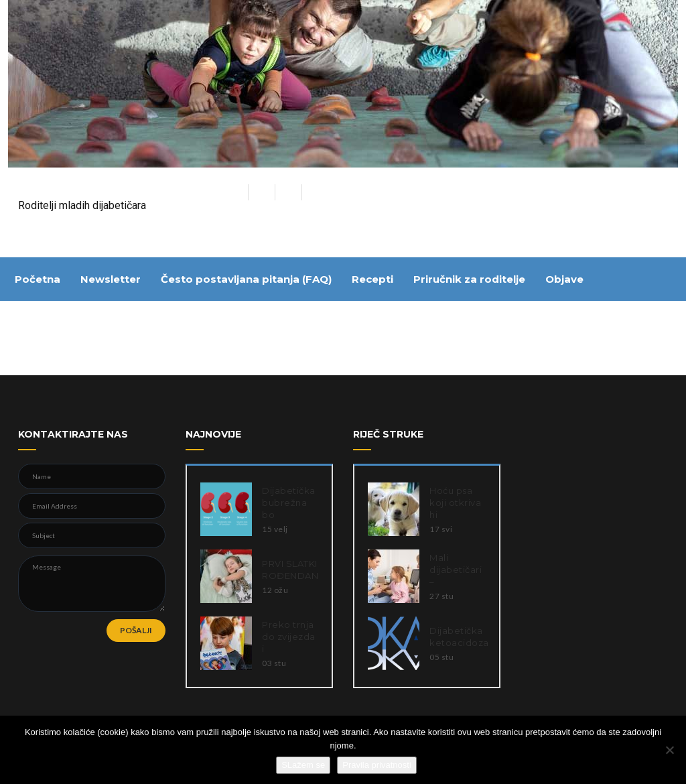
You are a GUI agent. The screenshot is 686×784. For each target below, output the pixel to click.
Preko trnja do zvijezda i (289, 637)
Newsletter (111, 279)
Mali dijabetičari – (456, 570)
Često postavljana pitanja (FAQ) (246, 279)
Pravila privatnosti (377, 765)
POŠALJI (136, 630)
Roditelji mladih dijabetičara (82, 205)
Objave (564, 279)
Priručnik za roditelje (469, 279)
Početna (38, 279)
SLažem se (303, 765)
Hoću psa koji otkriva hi (455, 503)
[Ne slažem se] (669, 750)
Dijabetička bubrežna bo (289, 503)
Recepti (372, 279)
